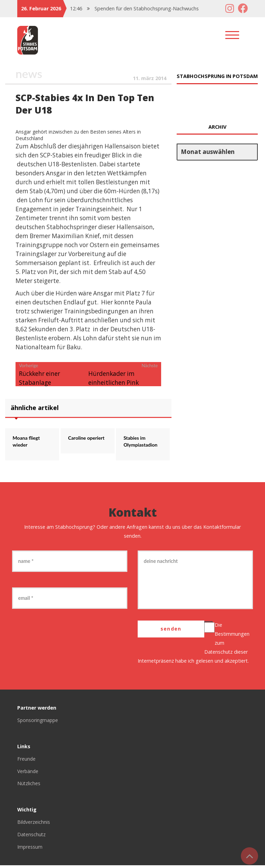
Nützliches (29, 786)
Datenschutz (219, 655)
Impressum (30, 850)
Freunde (27, 761)
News (29, 74)
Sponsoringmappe (38, 723)
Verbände (28, 774)
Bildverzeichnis (34, 825)
